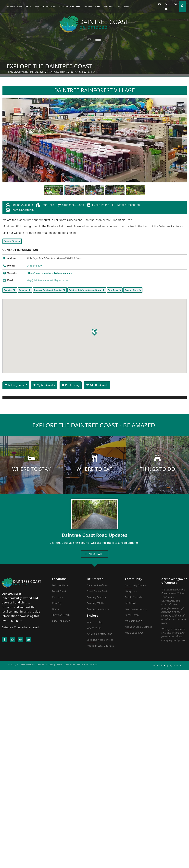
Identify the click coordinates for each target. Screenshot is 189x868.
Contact (94, 665)
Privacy (50, 665)
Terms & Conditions (65, 665)
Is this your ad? (16, 385)
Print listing (71, 385)
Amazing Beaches (70, 7)
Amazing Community (117, 7)
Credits (41, 665)
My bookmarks (44, 385)
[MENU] (98, 39)
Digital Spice (175, 665)
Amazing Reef (92, 7)
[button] (176, 4)
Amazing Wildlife (45, 7)
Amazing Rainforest (18, 7)
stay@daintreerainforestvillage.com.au (48, 280)
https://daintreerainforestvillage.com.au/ (50, 273)
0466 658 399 (34, 266)
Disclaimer (82, 665)
